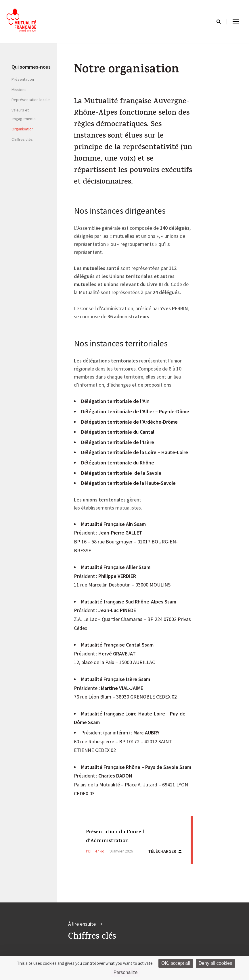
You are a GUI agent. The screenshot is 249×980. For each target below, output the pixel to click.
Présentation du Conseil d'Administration (120, 837)
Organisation (23, 129)
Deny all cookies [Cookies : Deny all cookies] (216, 963)
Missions (19, 90)
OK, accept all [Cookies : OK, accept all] (176, 963)
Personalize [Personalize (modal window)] (126, 972)
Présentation (23, 79)
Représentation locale (31, 100)
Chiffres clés (22, 139)
